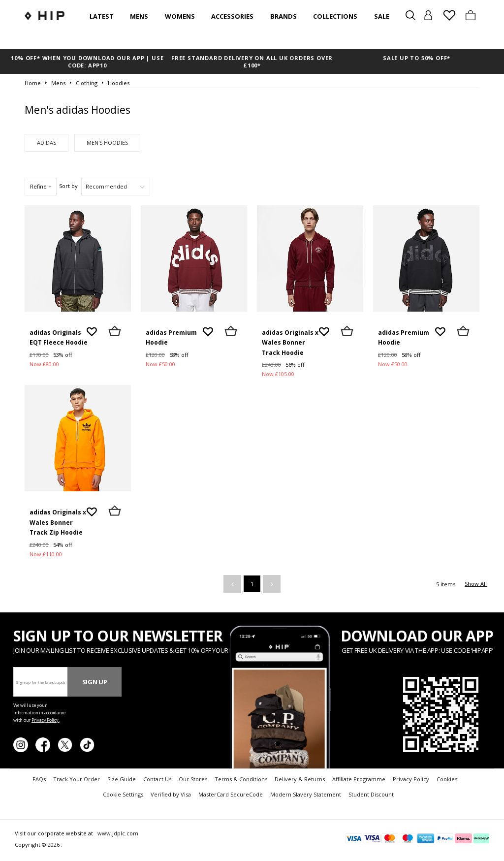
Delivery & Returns (300, 779)
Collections (335, 16)
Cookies (447, 779)
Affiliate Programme (359, 779)
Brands (283, 16)
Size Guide (122, 779)
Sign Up (95, 682)
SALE (382, 16)
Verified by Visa (171, 794)
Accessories (232, 16)
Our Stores (193, 779)
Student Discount (371, 794)
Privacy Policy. (46, 720)
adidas (47, 143)
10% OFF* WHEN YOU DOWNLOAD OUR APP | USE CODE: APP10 (87, 62)
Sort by (68, 186)
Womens (180, 16)
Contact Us (157, 779)
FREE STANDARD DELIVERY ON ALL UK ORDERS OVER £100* (252, 62)
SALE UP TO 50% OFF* (417, 58)
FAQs (39, 779)
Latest (102, 16)
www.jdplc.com (117, 833)
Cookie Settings (123, 794)
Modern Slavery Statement (306, 794)
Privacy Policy (411, 779)
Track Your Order (77, 779)
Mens (139, 16)
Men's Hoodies (107, 143)
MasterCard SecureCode (231, 794)
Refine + (41, 186)
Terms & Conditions (241, 779)
